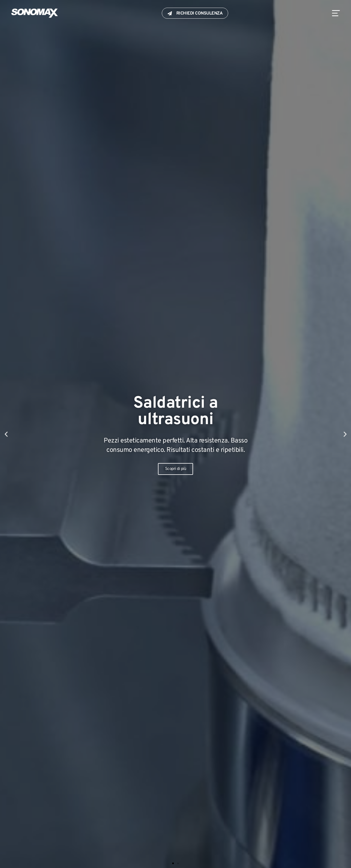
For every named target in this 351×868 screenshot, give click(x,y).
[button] (6, 434)
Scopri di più (176, 469)
